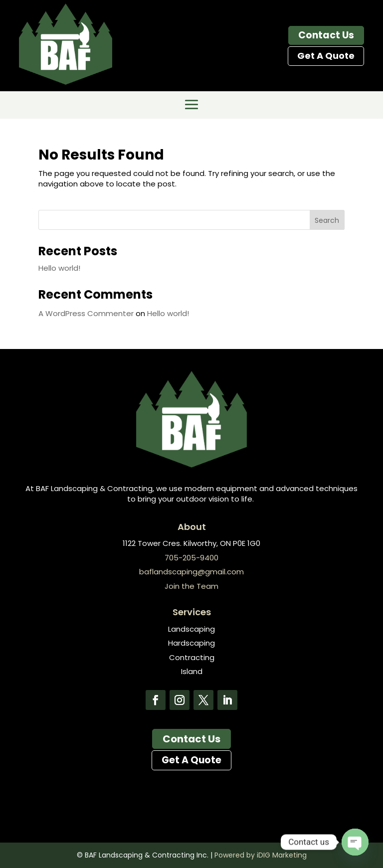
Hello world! (59, 268)
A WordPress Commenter (86, 313)
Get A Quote (326, 56)
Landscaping (191, 629)
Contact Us (326, 35)
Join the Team (191, 586)
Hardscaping (191, 643)
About (192, 527)
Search (327, 220)
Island (192, 671)
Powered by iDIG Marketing (261, 855)
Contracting (192, 657)
